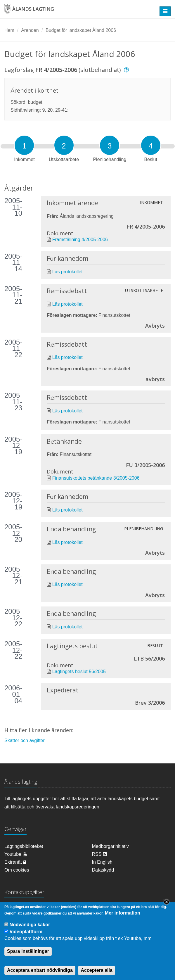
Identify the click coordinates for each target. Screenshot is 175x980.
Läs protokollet (67, 272)
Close (167, 908)
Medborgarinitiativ (110, 846)
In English (102, 862)
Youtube (16, 854)
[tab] (24, 145)
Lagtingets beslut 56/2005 (79, 672)
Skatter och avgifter (25, 740)
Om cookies (17, 870)
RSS (99, 854)
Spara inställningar (28, 957)
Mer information (123, 919)
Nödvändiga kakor (30, 930)
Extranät (15, 862)
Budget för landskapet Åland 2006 (81, 30)
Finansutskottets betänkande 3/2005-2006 (96, 478)
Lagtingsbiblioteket (24, 846)
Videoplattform (26, 937)
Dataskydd (103, 870)
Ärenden (30, 30)
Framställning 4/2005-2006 (80, 240)
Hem (9, 30)
